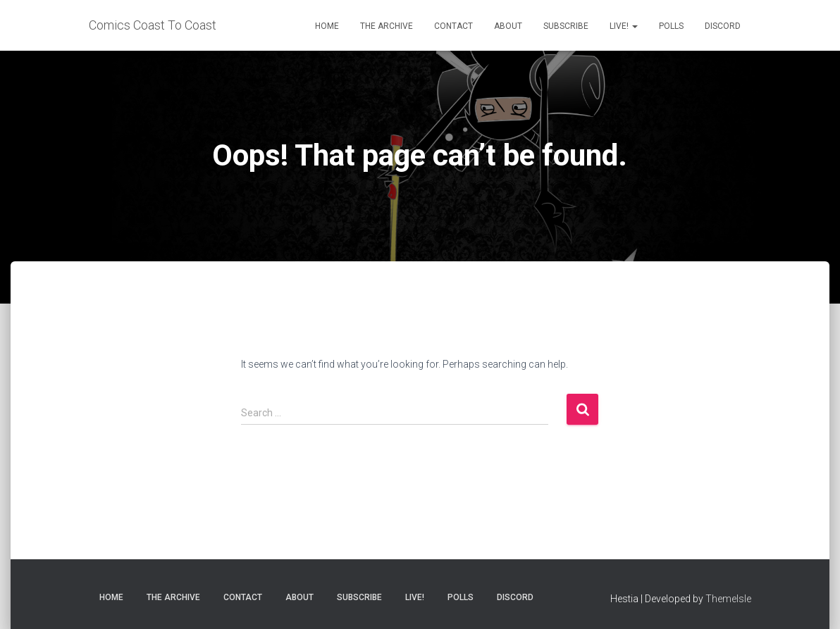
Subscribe (566, 26)
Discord (723, 26)
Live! (624, 26)
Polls (671, 26)
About (508, 26)
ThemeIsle (728, 599)
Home (327, 26)
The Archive (387, 26)
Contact (453, 26)
